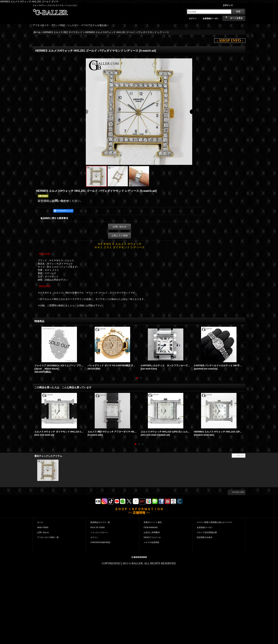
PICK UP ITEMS (98, 527)
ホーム (40, 522)
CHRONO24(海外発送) (100, 542)
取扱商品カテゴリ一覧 (100, 522)
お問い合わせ (60, 201)
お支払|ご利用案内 (152, 532)
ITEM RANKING (151, 527)
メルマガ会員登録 (151, 542)
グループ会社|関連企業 (207, 532)
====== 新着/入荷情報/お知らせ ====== (215, 522)
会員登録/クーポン (211, 18)
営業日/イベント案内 (153, 522)
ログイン (193, 18)
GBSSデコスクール (152, 537)
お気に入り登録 (120, 236)
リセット (240, 455)
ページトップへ (238, 492)
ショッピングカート (99, 532)
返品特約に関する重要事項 (54, 218)
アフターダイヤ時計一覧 (48, 537)
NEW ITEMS (43, 527)
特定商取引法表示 (205, 537)
